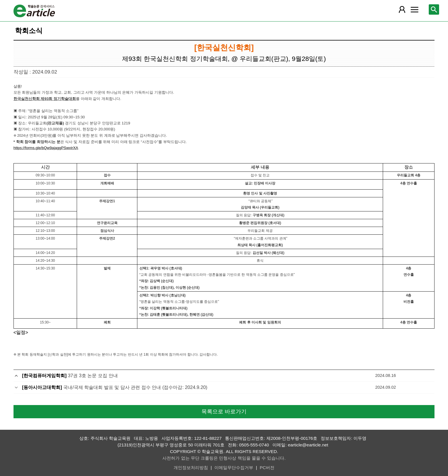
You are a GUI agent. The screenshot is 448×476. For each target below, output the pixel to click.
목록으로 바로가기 (224, 412)
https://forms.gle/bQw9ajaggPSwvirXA (46, 148)
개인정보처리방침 (191, 468)
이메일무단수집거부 (234, 468)
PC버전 (267, 468)
